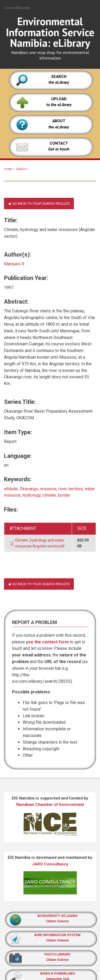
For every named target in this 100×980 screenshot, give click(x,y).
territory (75, 489)
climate (49, 495)
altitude (11, 489)
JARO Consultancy (50, 864)
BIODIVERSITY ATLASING (58, 916)
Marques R (14, 264)
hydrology (31, 495)
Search (21, 169)
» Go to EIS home (17, 8)
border (64, 495)
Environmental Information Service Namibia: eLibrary (50, 32)
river (62, 489)
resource (48, 489)
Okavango (29, 489)
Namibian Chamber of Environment (50, 805)
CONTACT (59, 143)
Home (8, 169)
